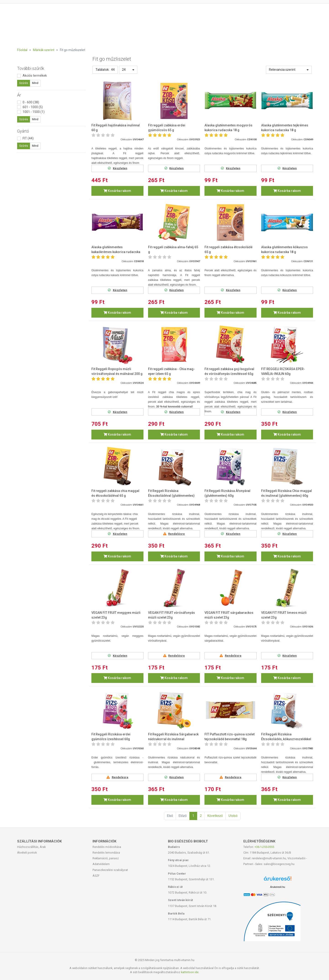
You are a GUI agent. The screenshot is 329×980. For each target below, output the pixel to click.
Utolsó (233, 816)
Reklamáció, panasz (106, 858)
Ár (19, 95)
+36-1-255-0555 (264, 847)
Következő (215, 816)
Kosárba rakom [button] (117, 191)
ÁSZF (96, 876)
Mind (35, 83)
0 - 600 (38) (31, 102)
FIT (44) (28, 138)
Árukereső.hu (277, 887)
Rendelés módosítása (107, 847)
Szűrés (24, 83)
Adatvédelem (101, 864)
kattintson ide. (190, 972)
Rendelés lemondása (106, 853)
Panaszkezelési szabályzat (110, 870)
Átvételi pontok (27, 853)
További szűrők (31, 68)
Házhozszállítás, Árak (31, 847)
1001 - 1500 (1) (34, 112)
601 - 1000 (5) (33, 107)
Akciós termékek (35, 76)
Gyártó (23, 131)
